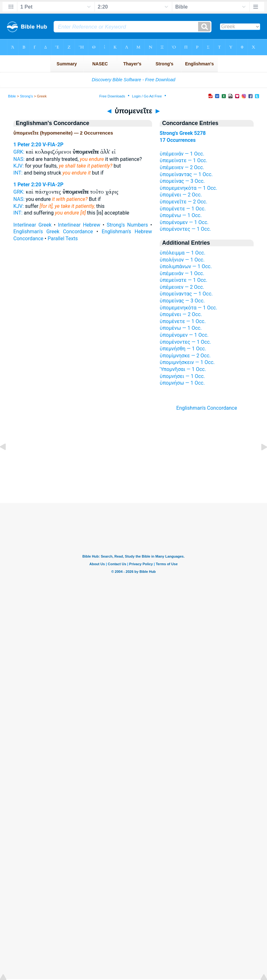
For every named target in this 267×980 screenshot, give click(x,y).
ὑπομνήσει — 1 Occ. (182, 376)
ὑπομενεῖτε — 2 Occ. (184, 202)
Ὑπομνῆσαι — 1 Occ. (183, 369)
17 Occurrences (178, 140)
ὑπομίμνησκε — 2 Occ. (185, 356)
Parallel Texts (63, 238)
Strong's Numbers (127, 225)
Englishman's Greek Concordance (53, 232)
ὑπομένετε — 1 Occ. (183, 209)
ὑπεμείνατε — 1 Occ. (184, 160)
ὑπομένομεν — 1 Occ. (184, 222)
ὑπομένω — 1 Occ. (181, 215)
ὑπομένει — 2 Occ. (181, 195)
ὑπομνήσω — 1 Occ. (182, 383)
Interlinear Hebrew (79, 225)
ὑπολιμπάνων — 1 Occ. (186, 266)
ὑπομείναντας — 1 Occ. (186, 174)
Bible (12, 96)
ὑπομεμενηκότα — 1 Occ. (188, 188)
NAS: (19, 159)
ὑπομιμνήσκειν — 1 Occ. (187, 362)
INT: (18, 173)
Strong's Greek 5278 (183, 133)
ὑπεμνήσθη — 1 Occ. (183, 349)
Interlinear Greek (32, 225)
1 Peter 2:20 (27, 145)
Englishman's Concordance (207, 408)
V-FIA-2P (53, 145)
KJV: (19, 166)
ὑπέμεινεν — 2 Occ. (182, 167)
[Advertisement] (134, 464)
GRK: (19, 152)
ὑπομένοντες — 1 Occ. (185, 229)
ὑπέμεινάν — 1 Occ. (182, 154)
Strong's (27, 96)
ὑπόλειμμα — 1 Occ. (183, 253)
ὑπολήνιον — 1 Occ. (182, 260)
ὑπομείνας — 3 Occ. (182, 181)
